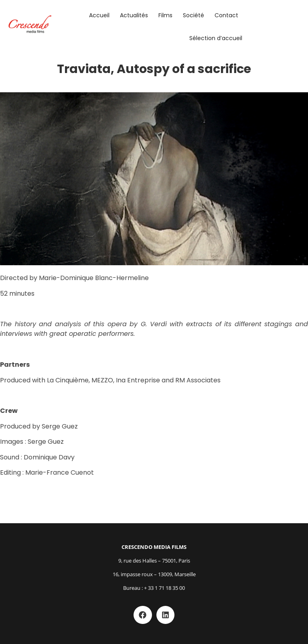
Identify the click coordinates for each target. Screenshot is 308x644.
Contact (226, 15)
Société (194, 15)
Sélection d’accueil (216, 38)
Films (165, 15)
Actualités (134, 15)
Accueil (99, 15)
